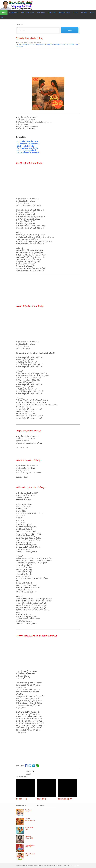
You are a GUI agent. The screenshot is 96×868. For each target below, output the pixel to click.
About (92, 12)
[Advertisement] (48, 63)
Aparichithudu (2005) (29, 811)
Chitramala (52, 12)
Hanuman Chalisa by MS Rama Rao (30, 846)
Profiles (84, 12)
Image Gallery (64, 12)
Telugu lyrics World (31, 866)
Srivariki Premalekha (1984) (30, 38)
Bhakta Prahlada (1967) (29, 828)
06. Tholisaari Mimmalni (28, 153)
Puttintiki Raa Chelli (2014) (30, 855)
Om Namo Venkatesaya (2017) (30, 819)
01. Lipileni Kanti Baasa (27, 141)
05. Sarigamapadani (26, 150)
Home (4, 12)
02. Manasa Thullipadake (28, 144)
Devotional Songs (28, 12)
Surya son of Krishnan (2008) (29, 837)
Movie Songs (14, 12)
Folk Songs (41, 12)
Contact (75, 12)
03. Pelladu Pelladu (25, 146)
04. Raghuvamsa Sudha (28, 148)
